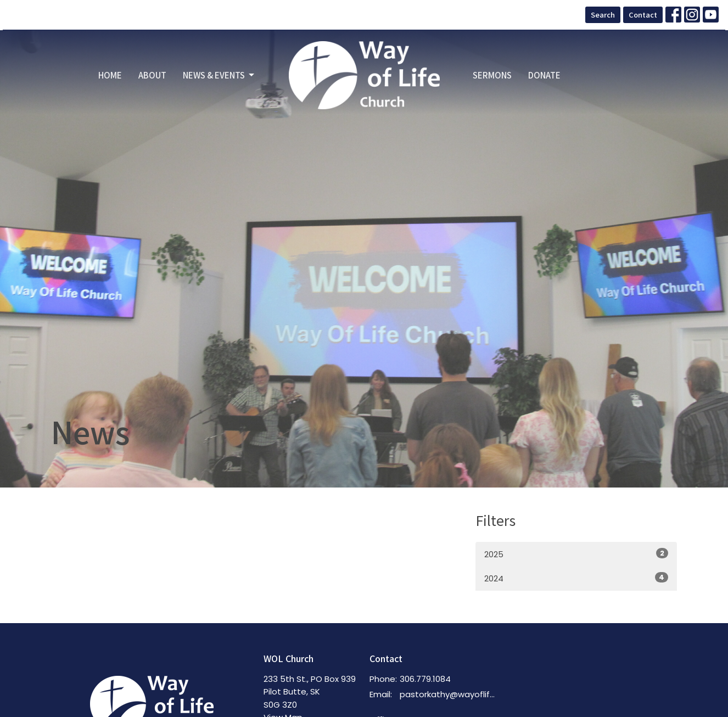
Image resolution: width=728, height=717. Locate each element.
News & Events (219, 75)
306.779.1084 (425, 679)
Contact (643, 15)
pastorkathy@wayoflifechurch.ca (450, 694)
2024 (576, 578)
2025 (576, 554)
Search (603, 15)
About (152, 75)
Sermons (492, 75)
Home (110, 75)
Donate (544, 75)
